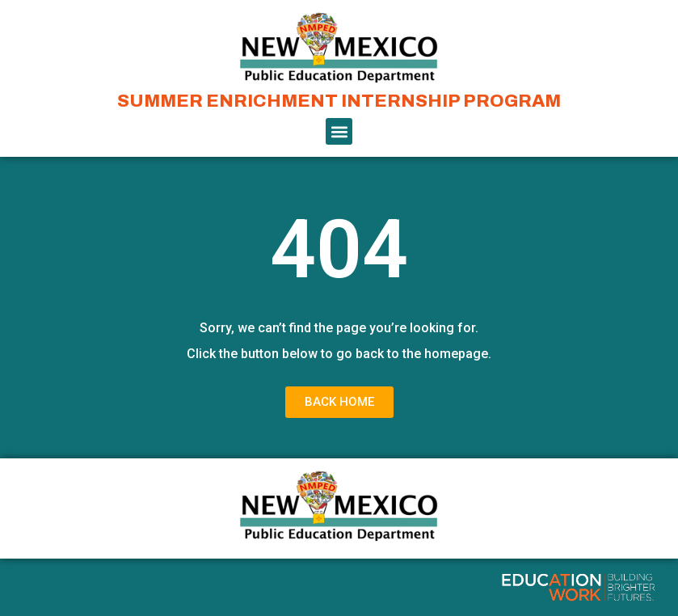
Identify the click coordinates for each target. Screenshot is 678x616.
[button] (339, 131)
